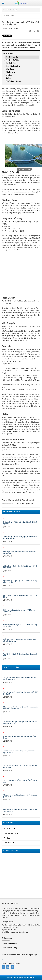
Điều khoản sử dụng (9, 948)
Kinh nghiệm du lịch (11, 833)
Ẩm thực (7, 838)
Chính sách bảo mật (9, 944)
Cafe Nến (9, 75)
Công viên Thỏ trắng (13, 66)
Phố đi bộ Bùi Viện (12, 60)
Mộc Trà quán (10, 72)
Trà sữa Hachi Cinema (13, 81)
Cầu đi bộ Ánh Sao (12, 57)
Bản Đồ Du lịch (9, 843)
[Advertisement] (21, 276)
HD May (8, 78)
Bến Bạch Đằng (11, 63)
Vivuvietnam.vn (28, 978)
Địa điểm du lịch (10, 829)
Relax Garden (10, 69)
